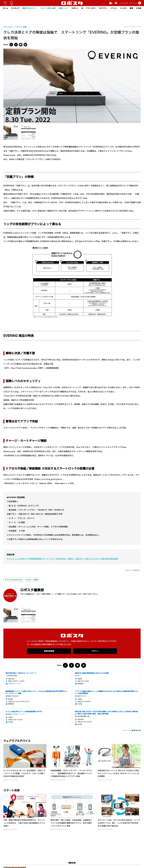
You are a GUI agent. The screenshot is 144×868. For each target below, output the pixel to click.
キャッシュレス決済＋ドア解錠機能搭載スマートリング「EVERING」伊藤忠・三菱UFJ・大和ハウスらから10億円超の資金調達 (62, 559)
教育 (131, 8)
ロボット (75, 8)
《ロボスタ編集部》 (133, 570)
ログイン (95, 651)
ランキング (15, 8)
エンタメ (123, 8)
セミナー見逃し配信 (48, 8)
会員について (64, 8)
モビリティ (103, 8)
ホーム (5, 8)
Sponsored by (127, 730)
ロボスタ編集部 (32, 590)
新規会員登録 (49, 651)
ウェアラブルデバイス (14, 580)
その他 (139, 8)
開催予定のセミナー (30, 8)
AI (82, 8)
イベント (114, 8)
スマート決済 (33, 580)
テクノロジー (91, 8)
